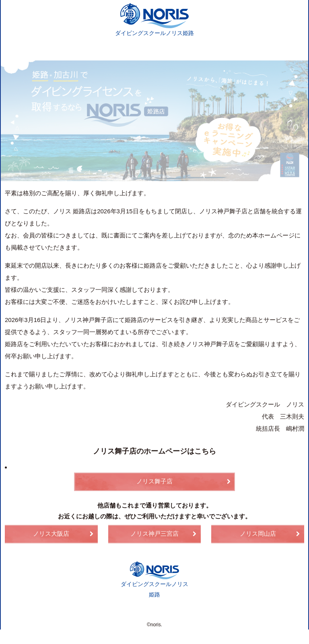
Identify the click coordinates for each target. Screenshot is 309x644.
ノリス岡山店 (258, 533)
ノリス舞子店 (154, 481)
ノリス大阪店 (51, 533)
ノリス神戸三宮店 (154, 533)
